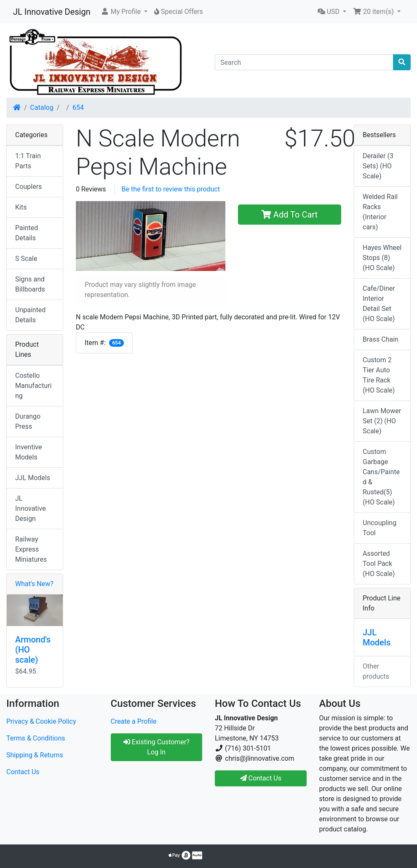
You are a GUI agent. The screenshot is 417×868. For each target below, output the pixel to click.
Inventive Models (28, 452)
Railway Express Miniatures (31, 549)
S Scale (26, 259)
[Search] (304, 62)
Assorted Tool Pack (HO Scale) (379, 564)
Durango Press (28, 421)
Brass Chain (381, 339)
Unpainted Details (30, 315)
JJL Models (33, 478)
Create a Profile (134, 721)
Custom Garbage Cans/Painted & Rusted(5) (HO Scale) (381, 477)
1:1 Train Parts (28, 161)
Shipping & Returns (35, 755)
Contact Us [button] (261, 778)
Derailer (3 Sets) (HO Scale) (378, 166)
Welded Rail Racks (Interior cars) (380, 212)
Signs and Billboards (30, 284)
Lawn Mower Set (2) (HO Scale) (382, 421)
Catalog (42, 108)
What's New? (34, 584)
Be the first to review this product (171, 189)
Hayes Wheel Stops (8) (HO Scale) (382, 258)
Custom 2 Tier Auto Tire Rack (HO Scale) (379, 375)
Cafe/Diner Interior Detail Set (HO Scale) (379, 304)
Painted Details (27, 233)
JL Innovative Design (52, 12)
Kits (21, 207)
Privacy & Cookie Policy (41, 721)
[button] (124, 12)
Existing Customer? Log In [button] (156, 747)
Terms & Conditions (36, 738)
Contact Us (23, 772)
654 (78, 108)
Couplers (28, 187)
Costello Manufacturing (33, 386)
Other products (376, 671)
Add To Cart (290, 215)
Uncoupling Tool (380, 528)
